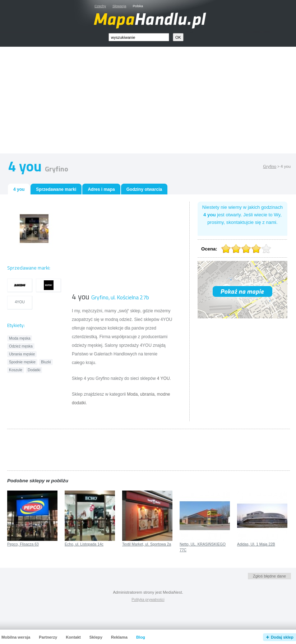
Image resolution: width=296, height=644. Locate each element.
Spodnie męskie (22, 362)
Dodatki (34, 370)
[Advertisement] (156, 102)
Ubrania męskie (22, 354)
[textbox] (139, 37)
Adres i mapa (101, 189)
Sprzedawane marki (56, 189)
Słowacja (119, 6)
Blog (141, 637)
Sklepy (96, 637)
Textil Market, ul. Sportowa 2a (147, 544)
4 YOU (163, 378)
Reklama (119, 637)
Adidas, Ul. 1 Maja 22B (256, 544)
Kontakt (73, 637)
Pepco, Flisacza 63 (23, 544)
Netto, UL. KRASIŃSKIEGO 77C (203, 547)
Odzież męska (21, 346)
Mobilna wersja (16, 637)
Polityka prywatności (148, 600)
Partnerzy (48, 637)
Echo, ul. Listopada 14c (84, 544)
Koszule (16, 370)
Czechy (100, 6)
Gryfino (270, 166)
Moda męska (20, 338)
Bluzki (46, 362)
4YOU (20, 302)
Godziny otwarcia (144, 189)
